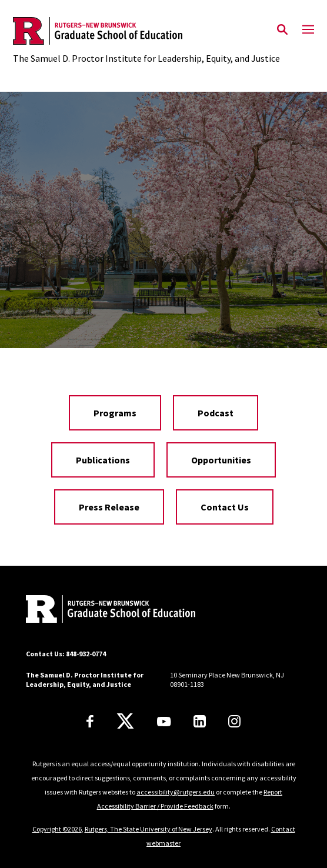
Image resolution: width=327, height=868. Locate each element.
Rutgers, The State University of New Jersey (149, 829)
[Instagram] (234, 721)
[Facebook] (90, 721)
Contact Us (225, 507)
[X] (125, 722)
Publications (103, 460)
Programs (115, 413)
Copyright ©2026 (57, 829)
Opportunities (221, 460)
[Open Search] (282, 30)
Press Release (109, 507)
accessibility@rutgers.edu (176, 792)
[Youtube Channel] (164, 722)
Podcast (216, 413)
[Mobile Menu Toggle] (308, 30)
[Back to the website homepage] (146, 31)
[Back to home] (105, 610)
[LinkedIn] (200, 721)
